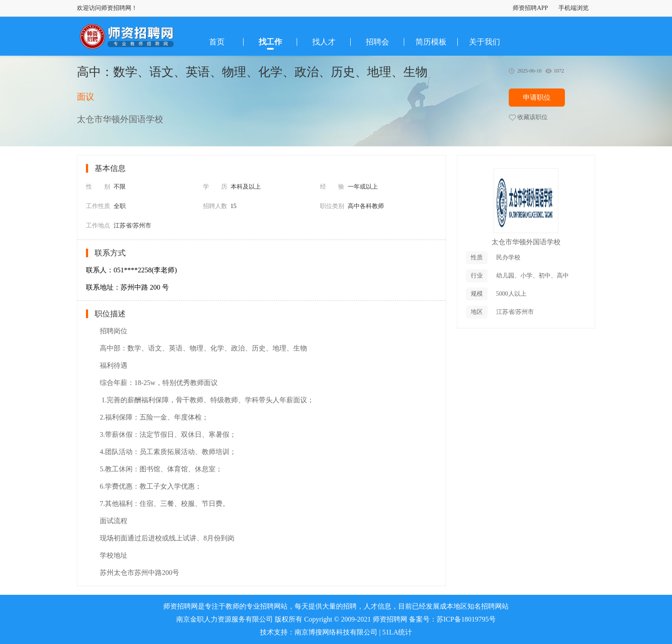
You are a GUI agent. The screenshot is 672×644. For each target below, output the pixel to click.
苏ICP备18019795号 (466, 619)
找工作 (270, 42)
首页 (217, 42)
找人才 (324, 42)
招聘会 (377, 42)
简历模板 (431, 42)
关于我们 (485, 42)
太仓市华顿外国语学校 (526, 242)
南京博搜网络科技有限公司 (336, 632)
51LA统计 (397, 632)
